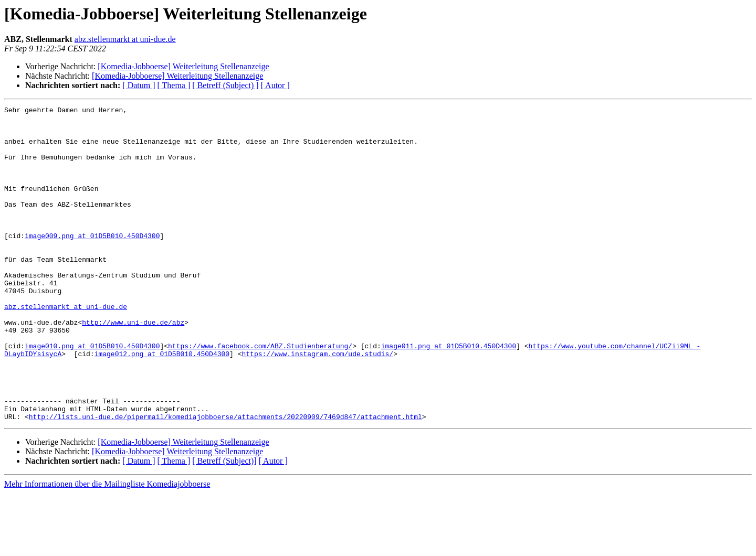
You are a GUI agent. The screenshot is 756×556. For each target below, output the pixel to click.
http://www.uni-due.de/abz (133, 366)
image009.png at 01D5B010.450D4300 (92, 262)
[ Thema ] (174, 85)
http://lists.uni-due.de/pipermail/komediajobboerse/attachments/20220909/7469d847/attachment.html (225, 479)
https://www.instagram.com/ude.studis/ (317, 404)
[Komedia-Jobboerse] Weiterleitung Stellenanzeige (183, 66)
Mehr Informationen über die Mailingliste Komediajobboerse (107, 547)
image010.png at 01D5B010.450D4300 (92, 394)
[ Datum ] (139, 85)
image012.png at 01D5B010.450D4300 (162, 404)
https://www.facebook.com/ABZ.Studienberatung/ (260, 394)
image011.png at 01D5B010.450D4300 (449, 394)
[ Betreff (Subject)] (224, 524)
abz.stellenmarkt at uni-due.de (125, 39)
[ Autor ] (275, 85)
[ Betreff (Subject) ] (225, 85)
